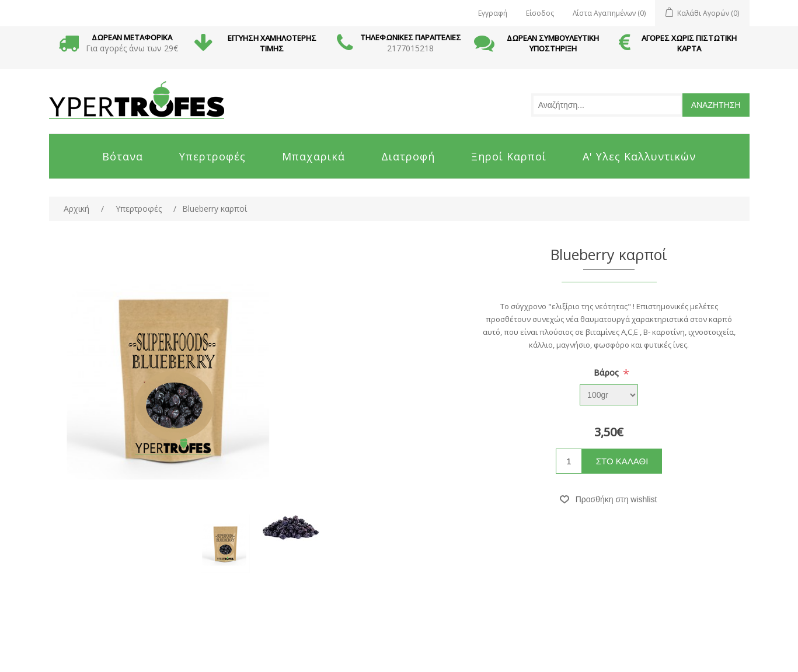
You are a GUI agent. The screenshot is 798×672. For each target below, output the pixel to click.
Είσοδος (540, 13)
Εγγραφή (493, 13)
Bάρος (607, 372)
